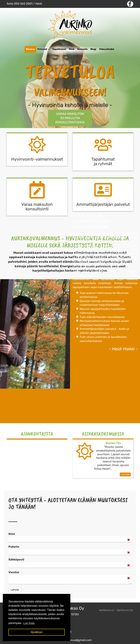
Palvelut (43, 49)
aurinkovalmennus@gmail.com (71, 640)
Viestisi (14, 572)
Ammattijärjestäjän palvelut (103, 204)
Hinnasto (82, 49)
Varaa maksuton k (37, 207)
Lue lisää (125, 474)
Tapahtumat (59, 49)
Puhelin (14, 547)
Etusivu (30, 49)
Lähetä (15, 590)
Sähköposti (16, 559)
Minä (72, 49)
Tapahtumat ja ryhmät (103, 161)
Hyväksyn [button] (36, 632)
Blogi (93, 49)
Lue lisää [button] (29, 623)
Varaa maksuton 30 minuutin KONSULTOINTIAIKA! (70, 118)
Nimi (12, 534)
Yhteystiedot (107, 49)
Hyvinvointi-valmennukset (37, 159)
